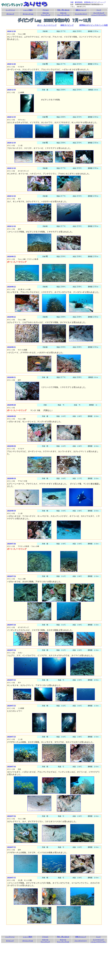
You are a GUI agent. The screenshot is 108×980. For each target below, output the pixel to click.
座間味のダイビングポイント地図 (93, 25)
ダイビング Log (28, 14)
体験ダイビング (81, 10)
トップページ (10, 10)
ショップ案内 (28, 10)
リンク (99, 10)
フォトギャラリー (81, 14)
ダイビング (10, 14)
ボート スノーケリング (47, 25)
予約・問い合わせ (63, 10)
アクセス (46, 10)
